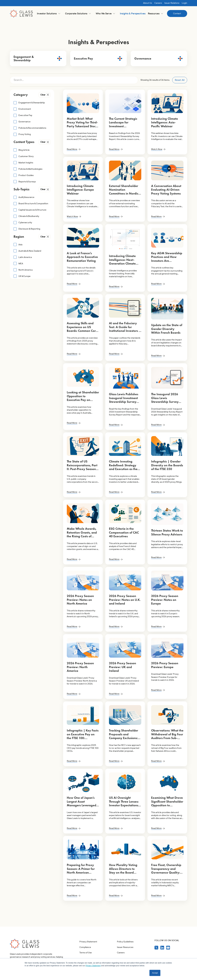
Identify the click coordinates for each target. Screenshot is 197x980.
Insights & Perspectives (133, 13)
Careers (158, 3)
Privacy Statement (88, 956)
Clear (43, 95)
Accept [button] (155, 973)
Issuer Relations (172, 3)
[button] (49, 13)
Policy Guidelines (125, 956)
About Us (148, 3)
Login (184, 3)
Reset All (180, 80)
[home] (21, 14)
